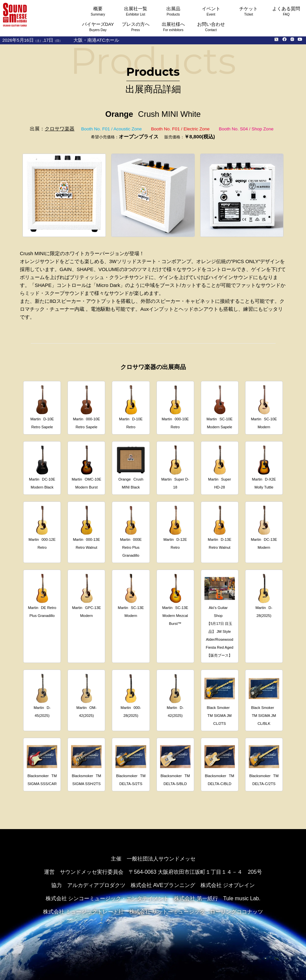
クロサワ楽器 (60, 129)
